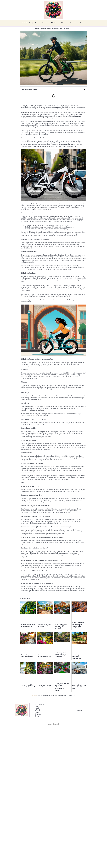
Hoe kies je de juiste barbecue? (45, 625)
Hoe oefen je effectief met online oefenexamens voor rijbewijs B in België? (62, 728)
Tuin (36, 23)
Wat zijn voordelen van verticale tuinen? (28, 686)
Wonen (63, 23)
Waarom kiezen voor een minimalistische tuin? (79, 735)
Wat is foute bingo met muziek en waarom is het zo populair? (78, 625)
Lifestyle (54, 23)
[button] (84, 89)
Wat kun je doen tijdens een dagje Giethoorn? (61, 655)
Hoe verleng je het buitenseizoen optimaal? (61, 626)
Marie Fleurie (26, 23)
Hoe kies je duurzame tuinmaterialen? (77, 657)
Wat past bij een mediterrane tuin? (27, 656)
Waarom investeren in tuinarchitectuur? (45, 656)
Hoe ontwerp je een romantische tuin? (44, 734)
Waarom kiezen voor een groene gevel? (28, 625)
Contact (83, 23)
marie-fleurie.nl (53, 770)
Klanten (79, 756)
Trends (45, 23)
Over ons (73, 23)
